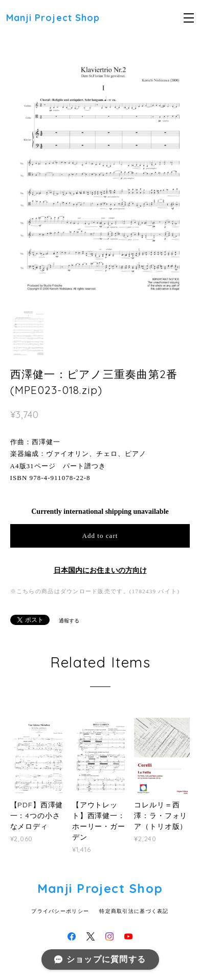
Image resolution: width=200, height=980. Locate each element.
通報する (69, 621)
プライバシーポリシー (60, 911)
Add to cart (100, 536)
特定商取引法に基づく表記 (134, 911)
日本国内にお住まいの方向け (100, 570)
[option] (100, 174)
